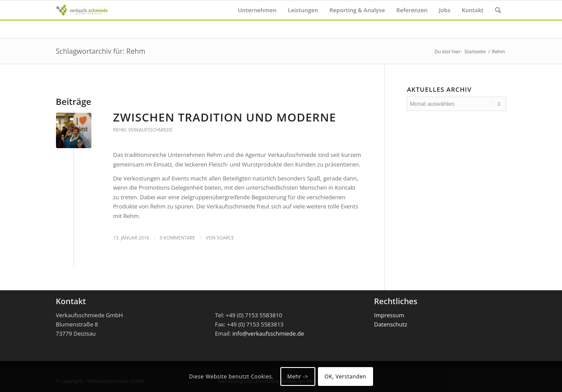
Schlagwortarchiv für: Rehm (101, 51)
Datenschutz (391, 324)
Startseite (475, 51)
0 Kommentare (177, 238)
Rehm (120, 130)
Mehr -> (298, 376)
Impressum (389, 315)
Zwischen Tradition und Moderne (225, 117)
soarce (226, 238)
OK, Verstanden (346, 376)
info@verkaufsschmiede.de (268, 333)
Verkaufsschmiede (150, 130)
